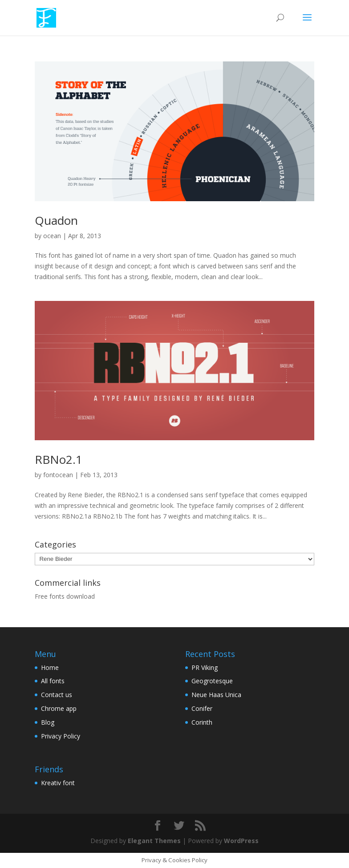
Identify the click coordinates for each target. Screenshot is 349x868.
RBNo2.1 (59, 459)
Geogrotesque (212, 681)
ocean (52, 236)
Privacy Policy (61, 736)
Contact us (57, 695)
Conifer (202, 708)
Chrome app (59, 708)
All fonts (53, 681)
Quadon (56, 220)
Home (50, 667)
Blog (48, 722)
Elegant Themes (154, 841)
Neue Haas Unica (216, 695)
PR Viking (205, 667)
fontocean (58, 475)
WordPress (241, 841)
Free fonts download (65, 596)
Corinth (202, 722)
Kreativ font (58, 783)
